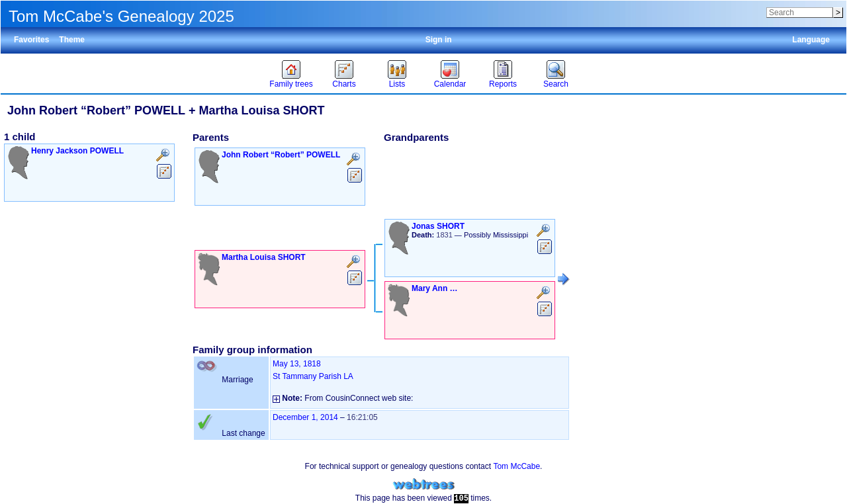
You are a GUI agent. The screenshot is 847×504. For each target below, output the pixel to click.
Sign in (439, 40)
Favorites (31, 40)
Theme (72, 40)
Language (811, 40)
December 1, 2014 (305, 417)
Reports (503, 84)
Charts (344, 84)
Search (556, 84)
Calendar (450, 84)
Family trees (291, 84)
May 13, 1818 (297, 364)
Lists (397, 84)
